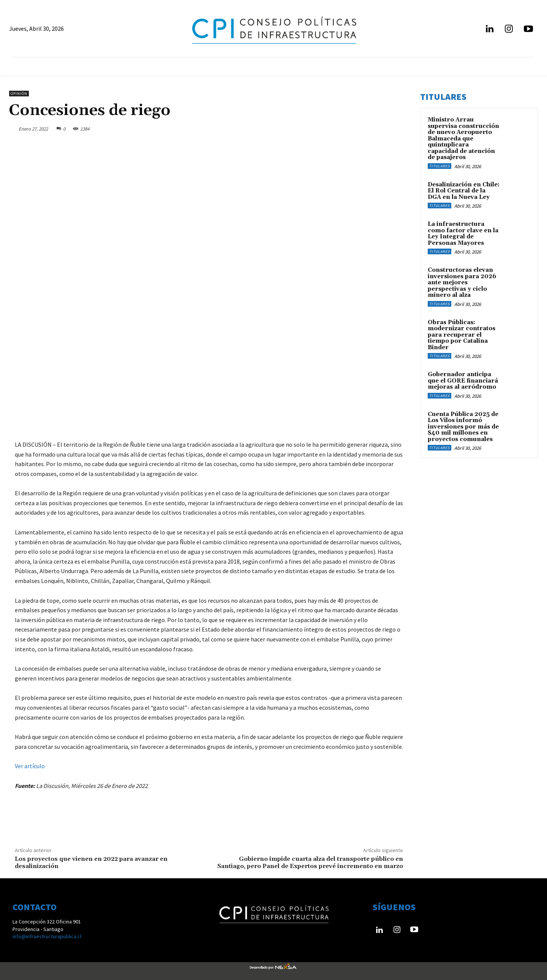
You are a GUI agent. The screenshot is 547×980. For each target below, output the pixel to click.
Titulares (439, 166)
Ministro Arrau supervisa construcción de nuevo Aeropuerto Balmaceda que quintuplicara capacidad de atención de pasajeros (463, 139)
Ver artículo (30, 766)
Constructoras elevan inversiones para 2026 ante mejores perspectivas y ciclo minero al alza (462, 283)
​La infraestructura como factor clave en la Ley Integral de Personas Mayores (463, 234)
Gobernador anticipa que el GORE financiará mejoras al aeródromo (463, 381)
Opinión (19, 94)
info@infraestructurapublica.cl (47, 936)
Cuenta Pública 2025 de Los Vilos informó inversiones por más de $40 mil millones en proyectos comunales (463, 427)
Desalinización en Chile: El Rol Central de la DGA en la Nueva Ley (464, 191)
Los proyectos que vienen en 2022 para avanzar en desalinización (91, 863)
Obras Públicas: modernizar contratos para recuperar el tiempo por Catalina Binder (462, 335)
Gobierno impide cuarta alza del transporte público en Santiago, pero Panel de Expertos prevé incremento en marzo (310, 863)
